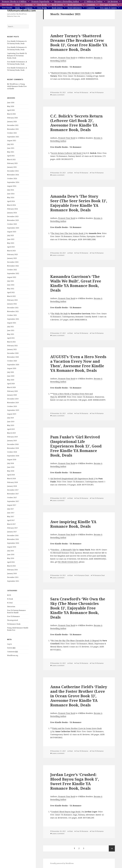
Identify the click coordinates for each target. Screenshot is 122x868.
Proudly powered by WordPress (62, 863)
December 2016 (13, 535)
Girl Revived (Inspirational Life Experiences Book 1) (73, 479)
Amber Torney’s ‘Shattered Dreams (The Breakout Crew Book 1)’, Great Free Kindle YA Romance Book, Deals (79, 43)
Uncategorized (13, 620)
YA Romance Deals (14, 624)
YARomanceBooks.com (21, 10)
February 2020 (12, 391)
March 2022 (11, 296)
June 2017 (11, 513)
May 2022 (11, 289)
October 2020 (12, 361)
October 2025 (12, 133)
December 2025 (13, 125)
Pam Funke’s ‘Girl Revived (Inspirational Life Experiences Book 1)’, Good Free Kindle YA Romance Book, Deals (76, 446)
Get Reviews (113, 2)
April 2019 (11, 429)
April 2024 (11, 201)
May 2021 (11, 334)
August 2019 (12, 414)
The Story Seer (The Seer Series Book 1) (68, 233)
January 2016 (12, 573)
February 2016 (12, 570)
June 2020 (11, 376)
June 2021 (11, 330)
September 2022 (13, 273)
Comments (13, 652)
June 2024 (11, 194)
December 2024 (13, 171)
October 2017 (12, 498)
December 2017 (13, 490)
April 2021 (11, 338)
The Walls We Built (59, 314)
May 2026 (11, 106)
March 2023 (11, 251)
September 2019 (13, 410)
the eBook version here (68, 562)
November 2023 (13, 220)
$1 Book (10, 599)
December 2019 (13, 399)
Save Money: (7, 5)
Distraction (11, 607)
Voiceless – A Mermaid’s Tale (64, 550)
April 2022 (11, 292)
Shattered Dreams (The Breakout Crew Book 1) (71, 73)
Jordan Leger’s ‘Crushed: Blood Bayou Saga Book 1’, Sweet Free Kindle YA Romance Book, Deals (75, 781)
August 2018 (12, 460)
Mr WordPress (12, 84)
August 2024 (12, 186)
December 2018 (13, 444)
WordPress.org (13, 655)
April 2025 (11, 156)
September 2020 (13, 365)
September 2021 (13, 319)
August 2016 (12, 547)
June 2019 (11, 422)
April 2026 (11, 110)
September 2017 (13, 501)
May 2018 (11, 471)
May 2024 (11, 197)
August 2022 (12, 277)
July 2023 (10, 235)
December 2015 (13, 577)
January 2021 (12, 349)
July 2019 (10, 418)
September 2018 (13, 456)
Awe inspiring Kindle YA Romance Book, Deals (73, 524)
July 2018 (10, 463)
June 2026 (11, 103)
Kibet (71, 92)
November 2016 (13, 539)
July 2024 (10, 190)
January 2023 (12, 258)
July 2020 (10, 372)
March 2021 (11, 342)
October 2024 (12, 178)
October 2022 (12, 270)
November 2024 (13, 175)
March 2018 (11, 479)
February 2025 (12, 163)
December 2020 (13, 353)
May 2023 (11, 243)
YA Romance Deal (99, 575)
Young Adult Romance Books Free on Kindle (17, 86)
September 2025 (13, 137)
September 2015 (13, 581)
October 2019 (12, 406)
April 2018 (11, 475)
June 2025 (11, 148)
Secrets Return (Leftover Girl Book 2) (67, 153)
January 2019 (12, 441)
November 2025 (13, 129)
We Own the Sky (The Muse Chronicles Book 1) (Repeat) (75, 641)
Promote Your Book (67, 58)
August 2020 (12, 368)
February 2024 (12, 209)
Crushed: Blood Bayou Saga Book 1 (66, 812)
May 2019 (11, 425)
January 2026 (12, 122)
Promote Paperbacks (40, 2)
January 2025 (12, 167)
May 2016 (11, 558)
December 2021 (13, 308)
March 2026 (11, 114)
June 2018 (11, 467)
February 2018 (12, 482)
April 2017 (11, 520)
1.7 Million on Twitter (93, 2)
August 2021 (12, 323)
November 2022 (13, 266)
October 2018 (12, 452)
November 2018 (13, 448)
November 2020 (13, 357)
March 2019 (11, 433)
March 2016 (11, 566)
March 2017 (11, 524)
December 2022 (13, 262)
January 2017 (12, 532)
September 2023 (13, 228)
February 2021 (12, 346)
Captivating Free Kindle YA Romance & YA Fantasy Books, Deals (17, 56)
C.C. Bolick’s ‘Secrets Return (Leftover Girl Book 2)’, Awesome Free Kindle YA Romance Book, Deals (76, 123)
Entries (11, 648)
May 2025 (11, 152)
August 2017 (12, 505)
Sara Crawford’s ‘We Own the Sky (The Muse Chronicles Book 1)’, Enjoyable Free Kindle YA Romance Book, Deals (78, 608)
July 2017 (10, 509)
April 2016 (11, 562)
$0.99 (9, 595)
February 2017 (12, 528)
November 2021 (13, 311)
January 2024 (12, 213)
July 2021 (10, 327)
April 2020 (11, 384)
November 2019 (13, 403)
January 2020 (12, 395)
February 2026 (12, 118)
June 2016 (11, 554)
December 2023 (13, 216)
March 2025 (11, 160)
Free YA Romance (13, 616)
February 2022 (12, 300)
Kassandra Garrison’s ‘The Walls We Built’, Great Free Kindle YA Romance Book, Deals (76, 283)
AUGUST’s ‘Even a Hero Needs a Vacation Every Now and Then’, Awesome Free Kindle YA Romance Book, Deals (78, 364)
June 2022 (11, 285)
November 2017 (13, 494)
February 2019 (12, 437)
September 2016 (13, 543)
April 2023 (11, 247)
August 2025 (12, 141)
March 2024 (11, 205)
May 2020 (11, 380)
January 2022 (12, 304)
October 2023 (12, 224)
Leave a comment (58, 95)
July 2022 (10, 281)
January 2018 (12, 486)
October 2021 (12, 315)
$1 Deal (10, 603)
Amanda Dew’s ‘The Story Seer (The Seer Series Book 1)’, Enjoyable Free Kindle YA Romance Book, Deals (79, 203)
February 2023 (12, 254)
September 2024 (13, 182)
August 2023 (12, 232)
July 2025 (10, 144)
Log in (9, 644)
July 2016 (10, 551)
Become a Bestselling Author (67, 2)
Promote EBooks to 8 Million (14, 2)
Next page (112, 848)
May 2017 (11, 517)
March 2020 (11, 387)
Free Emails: (7, 8)
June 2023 (11, 239)
